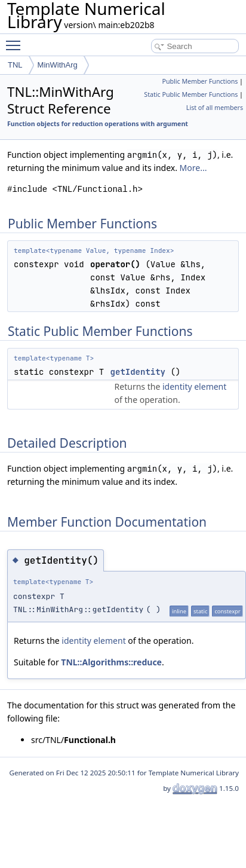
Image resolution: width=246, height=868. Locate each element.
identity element (194, 386)
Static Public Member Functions (191, 94)
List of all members (215, 108)
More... (193, 168)
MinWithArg (58, 65)
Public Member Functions (200, 81)
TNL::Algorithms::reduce (111, 662)
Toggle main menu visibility (16, 40)
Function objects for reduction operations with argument (98, 124)
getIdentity (138, 372)
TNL (15, 65)
